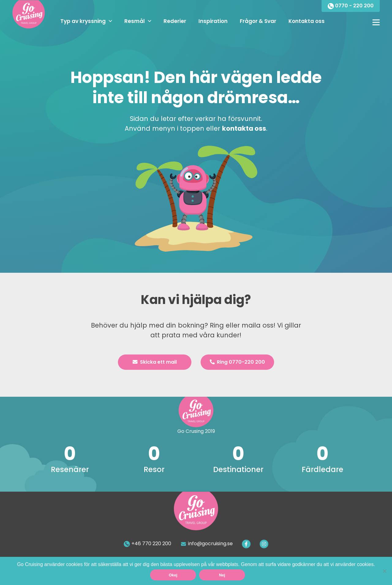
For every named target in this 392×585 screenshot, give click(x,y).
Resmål (135, 21)
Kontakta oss (307, 21)
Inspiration (213, 21)
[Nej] (384, 571)
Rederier (175, 21)
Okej (173, 575)
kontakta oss (244, 128)
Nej (222, 575)
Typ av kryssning (83, 21)
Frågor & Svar (258, 21)
